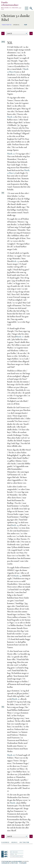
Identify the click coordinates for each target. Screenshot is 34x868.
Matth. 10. (11, 117)
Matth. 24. (15, 525)
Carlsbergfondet (5, 863)
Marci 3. (12, 173)
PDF (26, 25)
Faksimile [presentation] (5, 842)
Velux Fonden (15, 863)
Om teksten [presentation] (24, 842)
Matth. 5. (13, 803)
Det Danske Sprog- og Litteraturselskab (12, 861)
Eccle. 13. (16, 261)
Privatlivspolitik (23, 863)
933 (3, 193)
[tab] (5, 842)
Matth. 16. (11, 755)
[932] (3, 42)
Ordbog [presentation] (14, 842)
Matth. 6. (20, 337)
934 (3, 707)
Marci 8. (12, 72)
